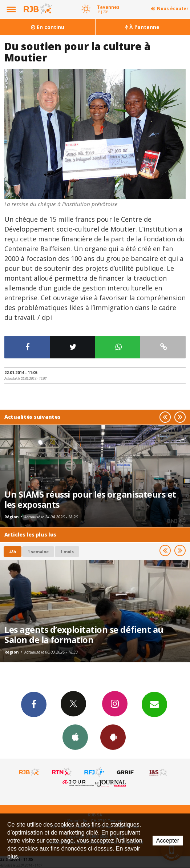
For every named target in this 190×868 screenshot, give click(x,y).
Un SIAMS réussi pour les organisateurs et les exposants (90, 499)
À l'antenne (142, 27)
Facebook (34, 704)
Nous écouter (173, 9)
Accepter (168, 841)
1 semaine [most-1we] (38, 552)
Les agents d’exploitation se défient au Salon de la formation (84, 635)
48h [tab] (13, 552)
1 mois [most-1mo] (67, 552)
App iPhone (75, 737)
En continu (48, 27)
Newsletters (154, 704)
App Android (113, 737)
